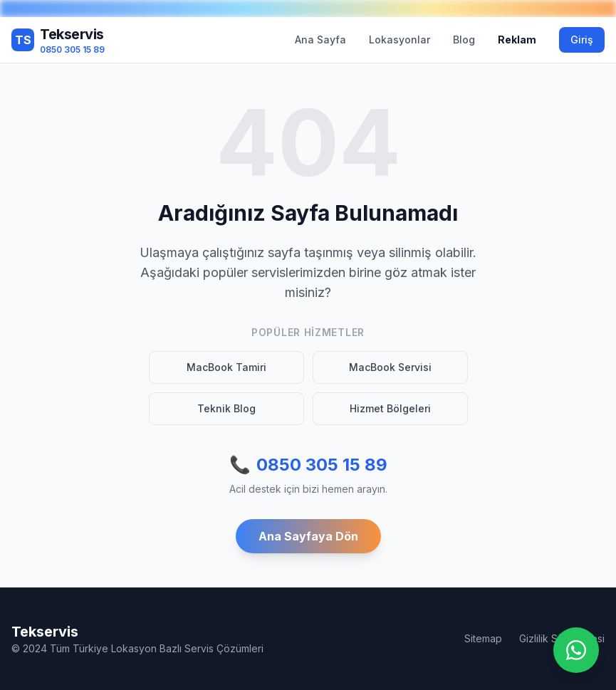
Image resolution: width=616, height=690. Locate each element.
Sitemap (483, 638)
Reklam (517, 40)
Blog (464, 40)
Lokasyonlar (400, 40)
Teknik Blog (226, 408)
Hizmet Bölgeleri (390, 408)
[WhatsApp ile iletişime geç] (576, 650)
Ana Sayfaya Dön (308, 536)
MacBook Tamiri (226, 367)
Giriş (582, 40)
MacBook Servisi (390, 367)
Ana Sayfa (320, 40)
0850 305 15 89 (308, 465)
